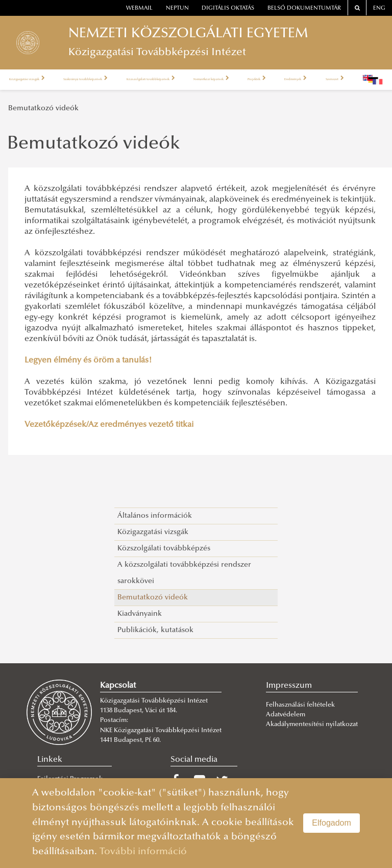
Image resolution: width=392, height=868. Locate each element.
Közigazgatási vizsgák (38, 80)
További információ (143, 852)
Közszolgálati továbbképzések (223, 80)
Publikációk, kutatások (155, 630)
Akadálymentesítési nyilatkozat (312, 725)
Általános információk (155, 516)
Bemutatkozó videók (43, 108)
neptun (177, 8)
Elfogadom (332, 823)
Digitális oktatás (228, 8)
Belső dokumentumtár (304, 8)
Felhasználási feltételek (300, 705)
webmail (139, 8)
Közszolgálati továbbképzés (164, 549)
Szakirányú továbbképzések (124, 80)
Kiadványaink (140, 614)
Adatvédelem (286, 715)
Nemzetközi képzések (313, 80)
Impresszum (289, 686)
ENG (379, 8)
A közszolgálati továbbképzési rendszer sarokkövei (184, 573)
